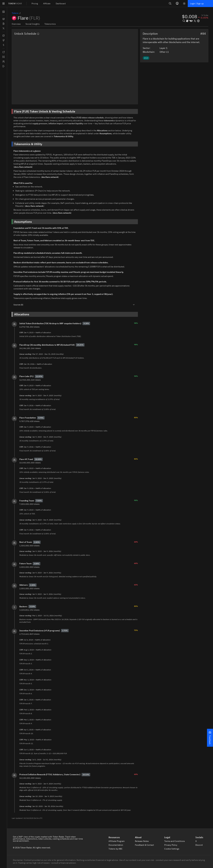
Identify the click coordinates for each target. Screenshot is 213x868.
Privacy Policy (173, 842)
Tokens (15, 13)
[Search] (170, 3)
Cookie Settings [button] (173, 846)
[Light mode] (184, 4)
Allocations (101, 131)
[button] (210, 738)
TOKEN (15, 4)
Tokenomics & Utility (63, 136)
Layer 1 (165, 48)
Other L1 (166, 52)
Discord (200, 842)
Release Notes (143, 838)
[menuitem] (35, 3)
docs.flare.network (119, 164)
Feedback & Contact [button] (146, 842)
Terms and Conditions (176, 838)
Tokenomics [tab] (49, 24)
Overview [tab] (16, 24)
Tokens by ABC (118, 846)
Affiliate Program (118, 838)
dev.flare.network (46, 174)
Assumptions (104, 133)
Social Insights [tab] (32, 24)
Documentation (117, 842)
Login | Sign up (197, 4)
